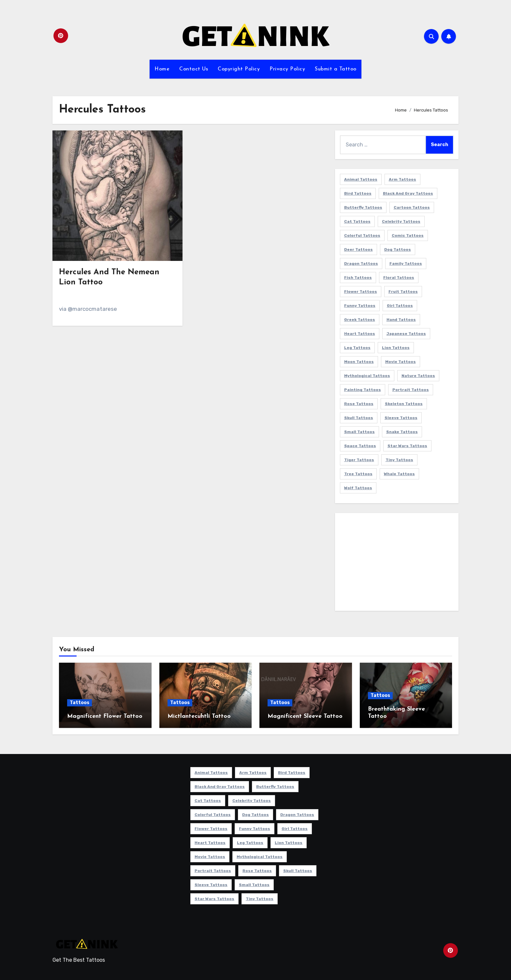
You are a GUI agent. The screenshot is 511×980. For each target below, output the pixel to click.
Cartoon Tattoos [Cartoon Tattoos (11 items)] (412, 207)
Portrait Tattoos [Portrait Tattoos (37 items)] (411, 390)
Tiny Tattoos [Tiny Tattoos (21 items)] (399, 460)
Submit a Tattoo (336, 69)
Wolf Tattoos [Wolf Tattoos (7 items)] (358, 488)
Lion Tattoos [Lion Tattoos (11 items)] (396, 348)
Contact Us (194, 69)
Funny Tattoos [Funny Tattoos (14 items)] (360, 306)
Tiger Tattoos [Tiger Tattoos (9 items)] (359, 460)
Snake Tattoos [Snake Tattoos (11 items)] (402, 432)
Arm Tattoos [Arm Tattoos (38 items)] (402, 179)
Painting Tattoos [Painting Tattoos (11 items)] (363, 390)
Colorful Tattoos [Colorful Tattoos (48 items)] (362, 235)
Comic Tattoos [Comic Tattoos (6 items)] (408, 235)
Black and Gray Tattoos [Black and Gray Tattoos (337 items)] (408, 193)
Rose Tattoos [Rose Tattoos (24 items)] (359, 404)
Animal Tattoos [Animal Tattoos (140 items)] (361, 179)
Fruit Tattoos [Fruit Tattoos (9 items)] (403, 292)
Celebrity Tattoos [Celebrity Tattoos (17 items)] (401, 221)
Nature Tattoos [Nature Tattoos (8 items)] (418, 376)
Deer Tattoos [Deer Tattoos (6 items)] (358, 249)
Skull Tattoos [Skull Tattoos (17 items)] (359, 418)
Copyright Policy (239, 69)
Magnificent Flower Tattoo (105, 716)
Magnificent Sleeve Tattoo (305, 716)
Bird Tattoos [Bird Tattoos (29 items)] (358, 193)
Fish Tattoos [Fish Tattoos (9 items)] (358, 278)
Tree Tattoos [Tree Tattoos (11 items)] (358, 474)
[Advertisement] (398, 564)
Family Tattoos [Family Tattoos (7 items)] (406, 264)
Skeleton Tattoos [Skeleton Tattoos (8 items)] (404, 404)
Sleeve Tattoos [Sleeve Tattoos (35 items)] (401, 418)
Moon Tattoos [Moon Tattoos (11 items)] (359, 362)
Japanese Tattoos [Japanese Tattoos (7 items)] (406, 334)
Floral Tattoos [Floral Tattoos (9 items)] (399, 278)
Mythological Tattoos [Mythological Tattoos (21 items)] (367, 376)
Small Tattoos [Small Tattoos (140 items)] (359, 432)
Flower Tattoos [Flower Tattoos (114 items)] (361, 292)
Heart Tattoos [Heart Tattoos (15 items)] (360, 334)
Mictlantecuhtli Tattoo (199, 716)
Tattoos (80, 703)
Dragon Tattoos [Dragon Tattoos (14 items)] (361, 264)
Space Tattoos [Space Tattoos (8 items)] (360, 446)
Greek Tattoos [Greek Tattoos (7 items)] (360, 320)
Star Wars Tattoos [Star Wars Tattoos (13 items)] (407, 446)
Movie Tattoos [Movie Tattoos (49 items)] (401, 362)
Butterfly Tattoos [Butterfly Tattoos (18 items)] (363, 207)
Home (162, 69)
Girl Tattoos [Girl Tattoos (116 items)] (400, 306)
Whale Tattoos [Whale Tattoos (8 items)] (399, 474)
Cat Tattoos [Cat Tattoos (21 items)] (357, 221)
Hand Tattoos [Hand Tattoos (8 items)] (401, 320)
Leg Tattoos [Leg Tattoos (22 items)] (357, 348)
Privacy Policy (287, 69)
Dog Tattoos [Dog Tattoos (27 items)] (398, 249)
